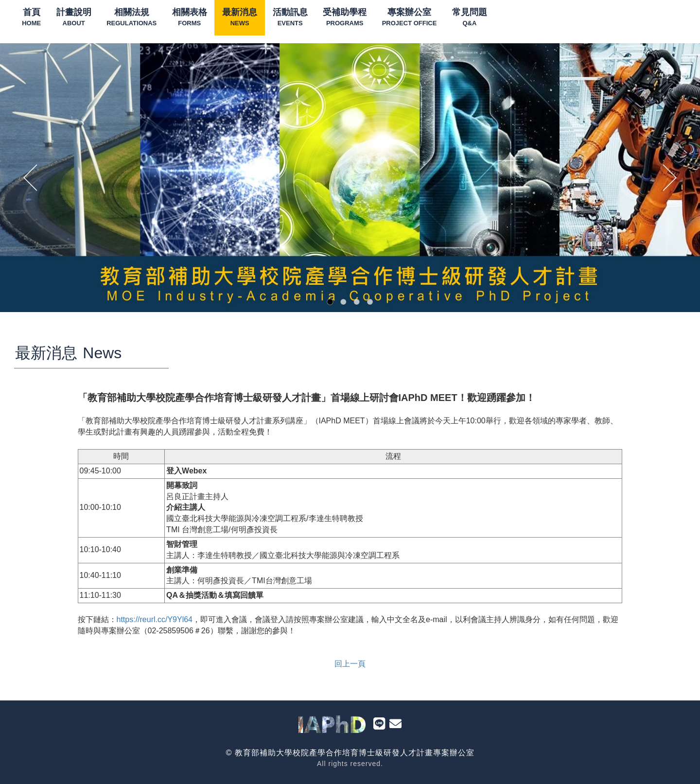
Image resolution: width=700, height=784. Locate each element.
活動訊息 (290, 17)
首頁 (31, 17)
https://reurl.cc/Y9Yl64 (155, 619)
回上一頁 (350, 664)
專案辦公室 (410, 17)
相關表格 (190, 17)
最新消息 (240, 17)
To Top (678, 767)
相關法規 (131, 17)
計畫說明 (74, 17)
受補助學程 (345, 17)
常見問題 (470, 17)
